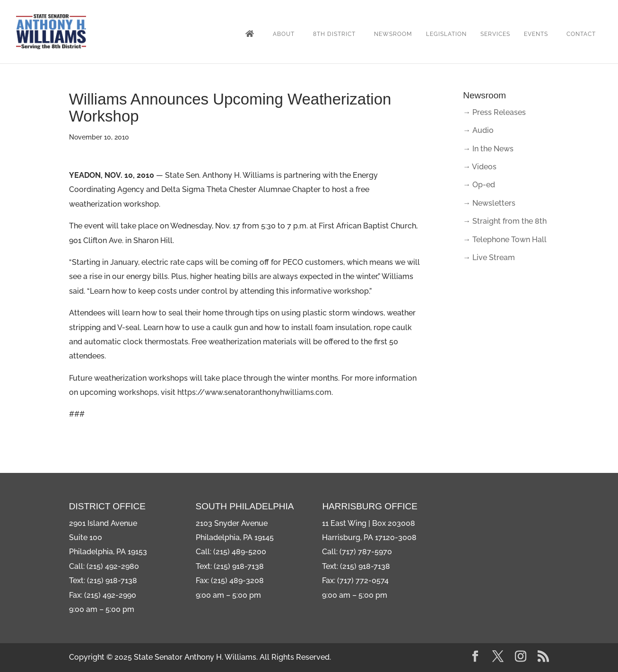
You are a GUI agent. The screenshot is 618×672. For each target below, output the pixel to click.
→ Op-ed (479, 185)
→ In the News (488, 149)
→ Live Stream (489, 257)
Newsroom (393, 34)
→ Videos (480, 167)
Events (536, 34)
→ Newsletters (489, 203)
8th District (334, 34)
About (284, 34)
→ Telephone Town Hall (505, 240)
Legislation (446, 34)
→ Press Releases (494, 112)
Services (495, 34)
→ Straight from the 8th (505, 221)
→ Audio (478, 130)
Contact (581, 34)
